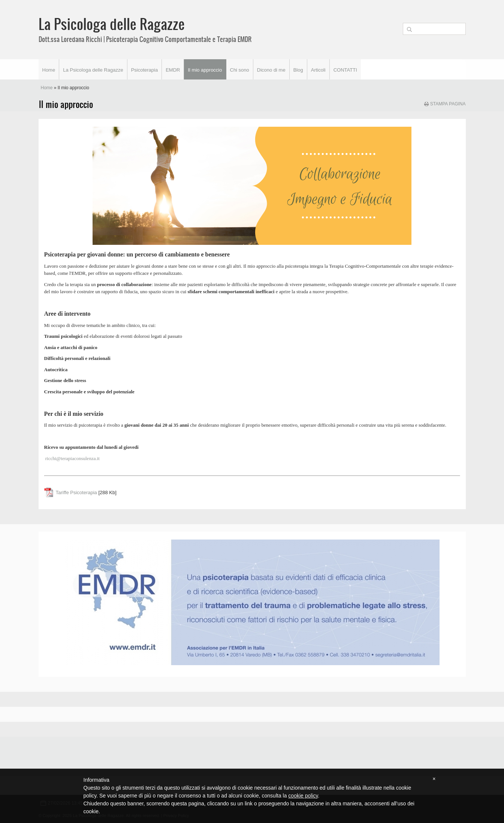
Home (49, 70)
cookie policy (303, 796)
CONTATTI (345, 70)
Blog (298, 70)
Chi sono (240, 70)
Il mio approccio (205, 70)
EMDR (173, 70)
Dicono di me (271, 70)
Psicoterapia (145, 70)
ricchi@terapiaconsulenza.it (73, 458)
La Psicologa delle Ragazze (112, 24)
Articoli (318, 70)
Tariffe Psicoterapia (76, 492)
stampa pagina (448, 104)
